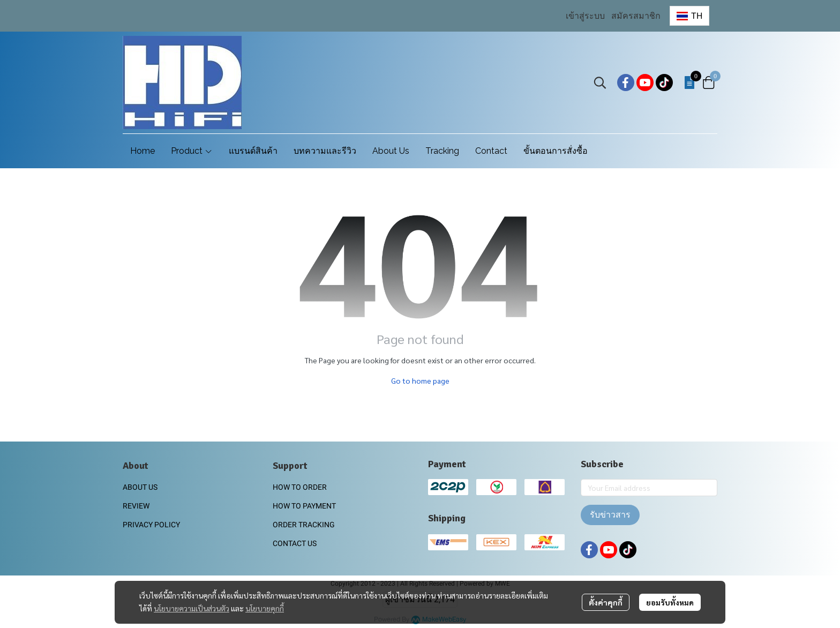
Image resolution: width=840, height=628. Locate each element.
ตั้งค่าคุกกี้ (606, 602)
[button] (689, 16)
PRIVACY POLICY (151, 525)
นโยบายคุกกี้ (265, 608)
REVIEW (136, 506)
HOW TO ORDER (300, 487)
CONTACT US (295, 543)
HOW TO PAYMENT (304, 506)
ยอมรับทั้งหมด (670, 602)
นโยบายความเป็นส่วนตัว (192, 608)
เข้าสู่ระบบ (585, 16)
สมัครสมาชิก (636, 16)
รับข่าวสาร (610, 515)
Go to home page (420, 380)
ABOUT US (140, 487)
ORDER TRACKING (304, 525)
